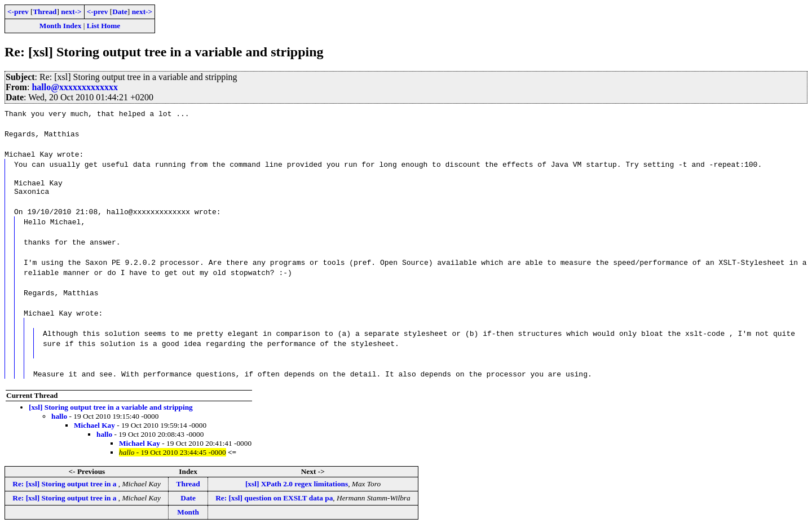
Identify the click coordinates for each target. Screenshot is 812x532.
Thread (45, 12)
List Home (104, 26)
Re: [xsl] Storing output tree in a (65, 487)
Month (188, 515)
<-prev (18, 12)
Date (120, 12)
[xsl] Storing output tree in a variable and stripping (111, 411)
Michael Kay (94, 429)
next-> (71, 12)
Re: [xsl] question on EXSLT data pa (274, 501)
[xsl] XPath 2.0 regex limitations (297, 487)
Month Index (60, 26)
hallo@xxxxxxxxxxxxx (75, 87)
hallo (59, 420)
